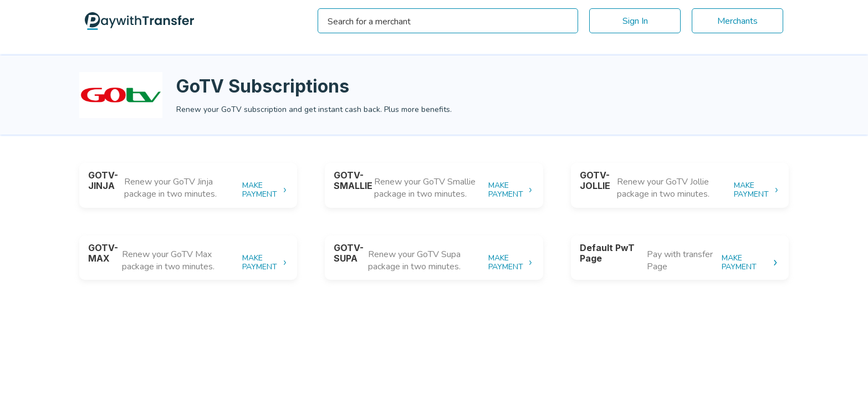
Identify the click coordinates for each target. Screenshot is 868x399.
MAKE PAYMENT (265, 190)
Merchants (737, 21)
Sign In (635, 21)
